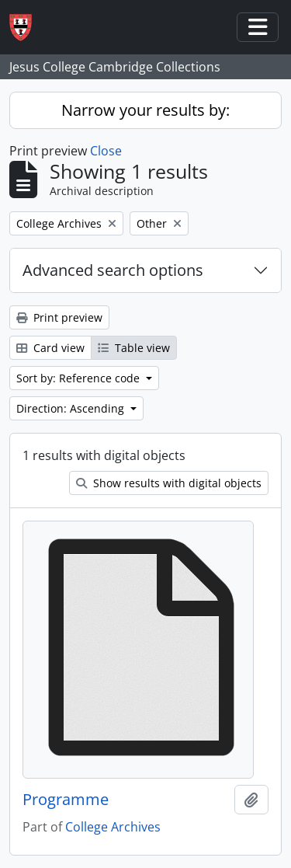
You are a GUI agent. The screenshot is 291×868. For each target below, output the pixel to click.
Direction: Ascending (72, 408)
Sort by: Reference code (80, 378)
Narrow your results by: (145, 110)
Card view (50, 348)
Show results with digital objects (169, 483)
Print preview (59, 317)
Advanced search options (113, 270)
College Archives (113, 827)
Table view (134, 348)
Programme (66, 800)
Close (106, 151)
